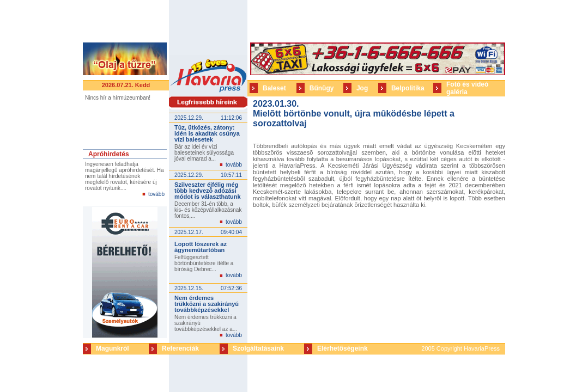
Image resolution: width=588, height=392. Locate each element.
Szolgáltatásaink (258, 348)
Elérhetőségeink (343, 348)
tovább (156, 194)
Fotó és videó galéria (467, 88)
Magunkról (113, 348)
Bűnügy (322, 88)
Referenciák (180, 348)
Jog (362, 88)
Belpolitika (408, 88)
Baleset (274, 88)
